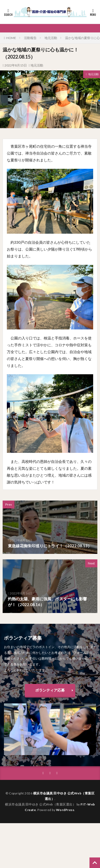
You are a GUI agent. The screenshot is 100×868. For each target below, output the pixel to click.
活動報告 (30, 38)
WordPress (65, 810)
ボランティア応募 (50, 690)
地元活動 (51, 38)
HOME (11, 38)
